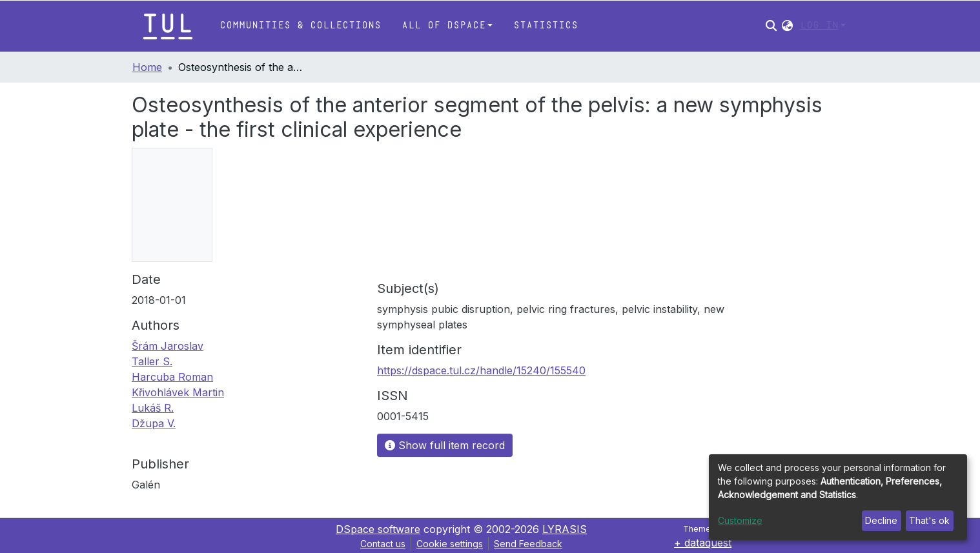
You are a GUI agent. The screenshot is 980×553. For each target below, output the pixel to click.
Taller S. (152, 361)
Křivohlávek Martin (178, 392)
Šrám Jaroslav (168, 346)
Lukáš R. (153, 408)
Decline (881, 520)
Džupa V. (154, 423)
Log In (819, 25)
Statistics (546, 25)
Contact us (383, 544)
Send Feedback (528, 544)
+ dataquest (703, 543)
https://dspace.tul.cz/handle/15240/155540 (481, 370)
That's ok (929, 520)
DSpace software (378, 529)
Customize (740, 520)
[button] (787, 26)
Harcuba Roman (172, 377)
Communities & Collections (300, 25)
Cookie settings (450, 544)
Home (147, 67)
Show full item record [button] (445, 445)
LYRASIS (565, 529)
